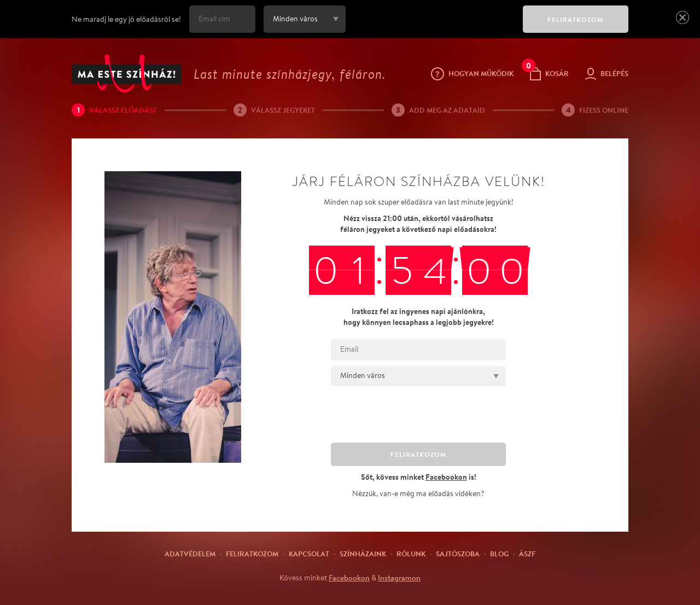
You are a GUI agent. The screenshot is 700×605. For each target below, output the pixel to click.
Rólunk (411, 554)
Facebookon (349, 578)
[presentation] (431, 27)
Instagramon (399, 578)
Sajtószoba (458, 554)
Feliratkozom (252, 554)
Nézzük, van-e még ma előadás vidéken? (418, 493)
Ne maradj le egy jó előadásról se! (126, 19)
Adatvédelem (190, 554)
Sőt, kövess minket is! (419, 477)
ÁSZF (527, 554)
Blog (499, 554)
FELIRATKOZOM (576, 19)
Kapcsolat (309, 554)
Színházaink (363, 554)
